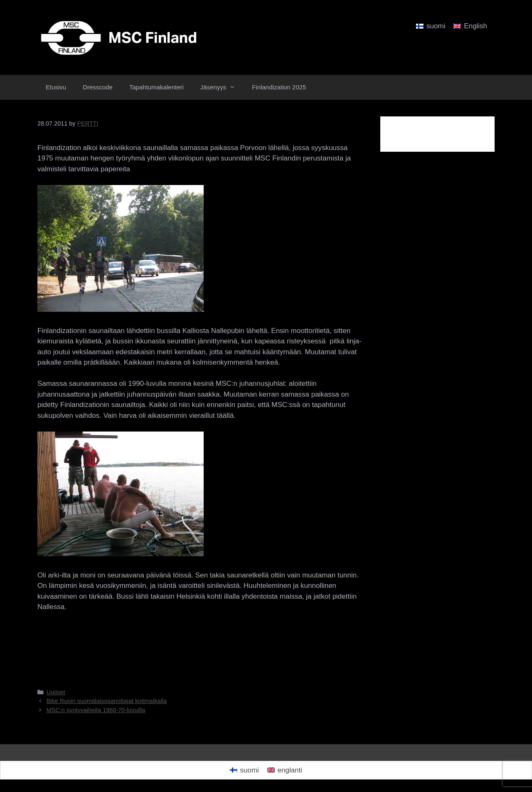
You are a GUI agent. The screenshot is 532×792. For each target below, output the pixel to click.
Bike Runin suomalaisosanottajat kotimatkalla (107, 701)
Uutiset (56, 692)
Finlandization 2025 (279, 87)
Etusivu (56, 87)
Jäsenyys (222, 87)
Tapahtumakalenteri (156, 87)
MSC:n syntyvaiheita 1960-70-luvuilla (96, 710)
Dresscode (98, 87)
